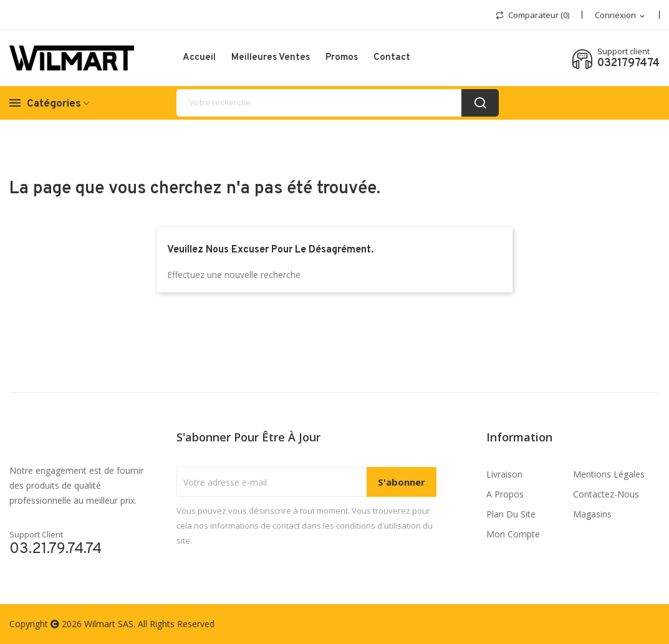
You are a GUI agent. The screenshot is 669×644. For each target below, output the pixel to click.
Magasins (592, 514)
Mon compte (513, 534)
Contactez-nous (606, 494)
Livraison (504, 474)
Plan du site (511, 514)
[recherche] (338, 103)
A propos (505, 494)
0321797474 (628, 64)
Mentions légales (609, 474)
